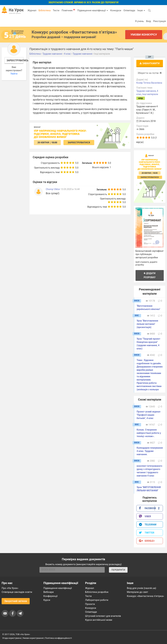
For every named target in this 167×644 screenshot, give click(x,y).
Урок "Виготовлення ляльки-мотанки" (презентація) (147, 324)
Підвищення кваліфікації (93, 10)
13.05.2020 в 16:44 (70, 189)
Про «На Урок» (10, 588)
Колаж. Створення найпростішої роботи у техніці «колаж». (149, 433)
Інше (141, 10)
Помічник (68, 10)
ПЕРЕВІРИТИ (118, 570)
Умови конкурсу (144, 34)
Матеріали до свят (137, 592)
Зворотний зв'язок (16, 601)
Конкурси (116, 10)
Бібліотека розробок (97, 592)
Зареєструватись (15, 60)
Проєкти (90, 604)
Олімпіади (91, 612)
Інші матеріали (150, 94)
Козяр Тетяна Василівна (149, 83)
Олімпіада (129, 10)
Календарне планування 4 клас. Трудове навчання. (150, 451)
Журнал (32, 10)
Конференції (50, 596)
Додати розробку (150, 275)
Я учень (139, 21)
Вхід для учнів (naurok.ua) (141, 588)
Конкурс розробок (74, 32)
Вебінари (49, 592)
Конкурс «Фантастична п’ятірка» (145, 596)
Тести (56, 10)
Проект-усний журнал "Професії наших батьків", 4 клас (149, 415)
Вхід (149, 21)
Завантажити (150, 63)
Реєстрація (159, 21)
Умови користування (33, 638)
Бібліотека (45, 10)
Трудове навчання (146, 91)
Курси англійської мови (99, 620)
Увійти (14, 74)
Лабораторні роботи (97, 600)
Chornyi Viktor (53, 189)
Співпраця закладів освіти (17, 592)
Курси (47, 600)
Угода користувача (12, 638)
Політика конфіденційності (58, 638)
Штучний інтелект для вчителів (103, 616)
